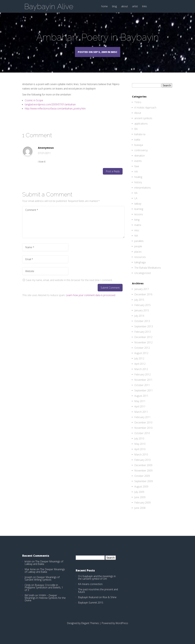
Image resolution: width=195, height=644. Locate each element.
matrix (138, 230)
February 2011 (142, 422)
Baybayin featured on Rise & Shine (97, 602)
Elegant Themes (90, 628)
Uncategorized (142, 278)
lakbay (138, 208)
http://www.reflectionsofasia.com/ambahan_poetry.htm (55, 113)
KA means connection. (91, 589)
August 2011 (141, 400)
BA (136, 133)
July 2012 (139, 363)
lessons (139, 219)
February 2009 (142, 507)
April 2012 (140, 368)
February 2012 (142, 379)
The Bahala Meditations (148, 272)
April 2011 (140, 411)
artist (135, 7)
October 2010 (142, 438)
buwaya (139, 149)
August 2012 (141, 358)
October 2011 (142, 390)
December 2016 (143, 299)
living (137, 224)
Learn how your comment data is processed (91, 300)
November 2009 (143, 475)
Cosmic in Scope (34, 105)
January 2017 (142, 294)
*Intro (138, 107)
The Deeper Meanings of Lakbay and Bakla (44, 567)
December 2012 (143, 342)
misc (137, 235)
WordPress (122, 628)
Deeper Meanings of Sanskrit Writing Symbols (42, 583)
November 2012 (143, 347)
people (138, 251)
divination (140, 160)
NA (136, 240)
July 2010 (139, 443)
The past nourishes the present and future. (98, 595)
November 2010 (143, 432)
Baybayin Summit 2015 (91, 607)
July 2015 (139, 304)
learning (139, 214)
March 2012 (141, 374)
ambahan (70, 109)
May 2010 (140, 448)
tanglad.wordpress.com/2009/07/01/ (45, 109)
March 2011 (141, 416)
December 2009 (143, 470)
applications (141, 128)
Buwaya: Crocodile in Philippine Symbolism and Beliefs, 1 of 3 (44, 592)
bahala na (140, 139)
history (138, 187)
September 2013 (144, 331)
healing (138, 181)
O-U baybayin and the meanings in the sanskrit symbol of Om (97, 582)
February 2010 (142, 464)
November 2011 (143, 384)
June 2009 (140, 502)
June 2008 (140, 512)
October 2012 (142, 352)
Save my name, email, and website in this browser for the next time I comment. (69, 285)
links (145, 7)
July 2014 (139, 320)
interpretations (143, 192)
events (138, 165)
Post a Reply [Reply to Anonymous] (113, 176)
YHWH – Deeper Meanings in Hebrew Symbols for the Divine (45, 602)
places (138, 256)
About (138, 117)
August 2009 (141, 491)
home (104, 7)
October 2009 (142, 480)
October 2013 (142, 326)
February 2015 (142, 310)
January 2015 (142, 315)
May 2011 (140, 406)
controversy (141, 155)
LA (136, 203)
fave (137, 171)
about (124, 7)
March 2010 (141, 459)
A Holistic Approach (145, 112)
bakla (137, 144)
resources (140, 262)
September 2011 (144, 395)
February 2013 (142, 336)
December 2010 (143, 427)
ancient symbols (143, 123)
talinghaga (140, 267)
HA (136, 176)
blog (114, 7)
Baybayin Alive (49, 6)
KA (136, 198)
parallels (139, 246)
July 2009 (139, 496)
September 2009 (144, 486)
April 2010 (140, 454)
